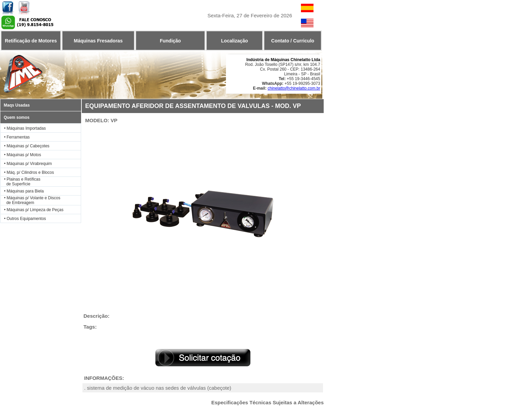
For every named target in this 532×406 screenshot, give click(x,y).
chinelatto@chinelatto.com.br (294, 88)
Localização (235, 41)
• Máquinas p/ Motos (23, 155)
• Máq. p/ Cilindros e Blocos (29, 172)
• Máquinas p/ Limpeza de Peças (34, 210)
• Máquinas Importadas (25, 128)
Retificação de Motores (31, 41)
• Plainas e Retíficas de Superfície (21, 182)
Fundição (170, 41)
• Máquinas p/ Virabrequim (28, 164)
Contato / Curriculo (293, 41)
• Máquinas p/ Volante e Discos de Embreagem (31, 200)
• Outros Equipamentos (25, 219)
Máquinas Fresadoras (98, 41)
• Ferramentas (17, 137)
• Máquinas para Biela (24, 191)
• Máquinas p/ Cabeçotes (27, 146)
